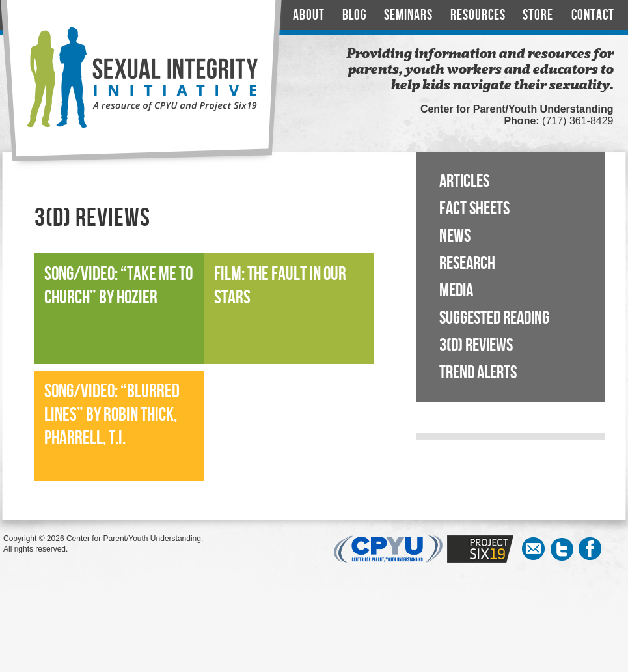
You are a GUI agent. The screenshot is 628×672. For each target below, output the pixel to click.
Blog (355, 15)
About (309, 15)
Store (538, 15)
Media (456, 291)
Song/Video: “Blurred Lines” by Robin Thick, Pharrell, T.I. (112, 415)
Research (467, 263)
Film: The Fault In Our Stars (280, 286)
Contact (593, 15)
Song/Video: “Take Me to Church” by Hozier (118, 286)
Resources (478, 15)
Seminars (408, 15)
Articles (464, 181)
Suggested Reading (494, 318)
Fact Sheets (474, 209)
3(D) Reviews (476, 345)
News (455, 236)
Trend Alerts (478, 373)
